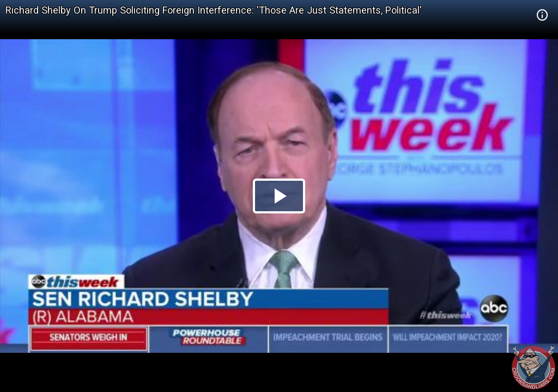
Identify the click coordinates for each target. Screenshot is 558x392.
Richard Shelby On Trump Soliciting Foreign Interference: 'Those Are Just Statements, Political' (214, 10)
